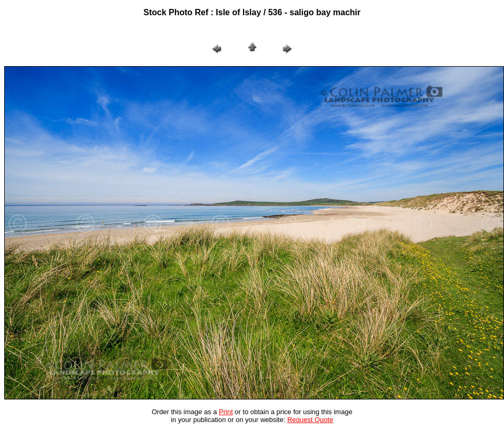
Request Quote (310, 420)
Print (226, 412)
